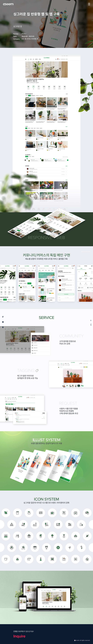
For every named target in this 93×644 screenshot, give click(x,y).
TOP (91, 323)
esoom (8, 4)
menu (89, 4)
